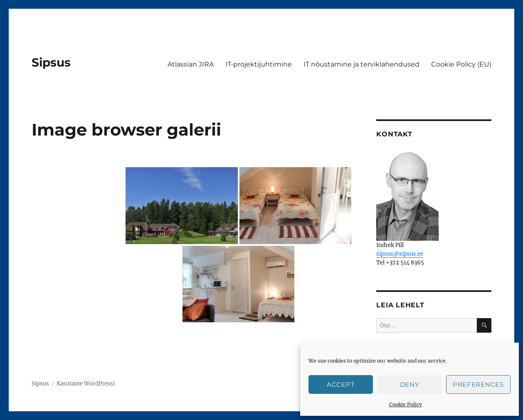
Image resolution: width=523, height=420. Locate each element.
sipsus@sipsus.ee (400, 254)
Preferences (478, 384)
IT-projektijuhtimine (259, 64)
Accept (341, 384)
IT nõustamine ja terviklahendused (361, 64)
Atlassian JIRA (191, 64)
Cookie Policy (406, 404)
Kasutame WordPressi (86, 384)
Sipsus (51, 62)
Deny (410, 384)
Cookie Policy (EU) (461, 64)
